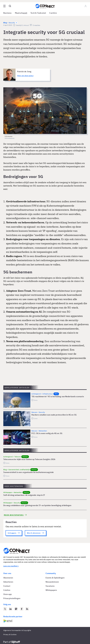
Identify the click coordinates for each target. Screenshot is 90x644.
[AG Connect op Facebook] (22, 609)
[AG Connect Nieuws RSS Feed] (27, 609)
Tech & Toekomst (38, 13)
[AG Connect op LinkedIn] (11, 609)
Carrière (53, 13)
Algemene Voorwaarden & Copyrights (17, 630)
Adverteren (8, 582)
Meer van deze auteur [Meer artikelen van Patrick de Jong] (25, 76)
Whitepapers (51, 590)
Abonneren (8, 578)
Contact (7, 586)
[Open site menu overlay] (4, 6)
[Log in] (86, 6)
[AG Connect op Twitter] (5, 609)
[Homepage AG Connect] (45, 6)
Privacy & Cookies (10, 634)
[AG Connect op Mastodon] (16, 609)
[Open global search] (10, 6)
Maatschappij (21, 13)
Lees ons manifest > (11, 566)
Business (7, 13)
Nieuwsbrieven (52, 582)
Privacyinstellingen (12, 598)
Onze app (7, 594)
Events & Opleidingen (55, 578)
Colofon (7, 590)
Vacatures (50, 586)
